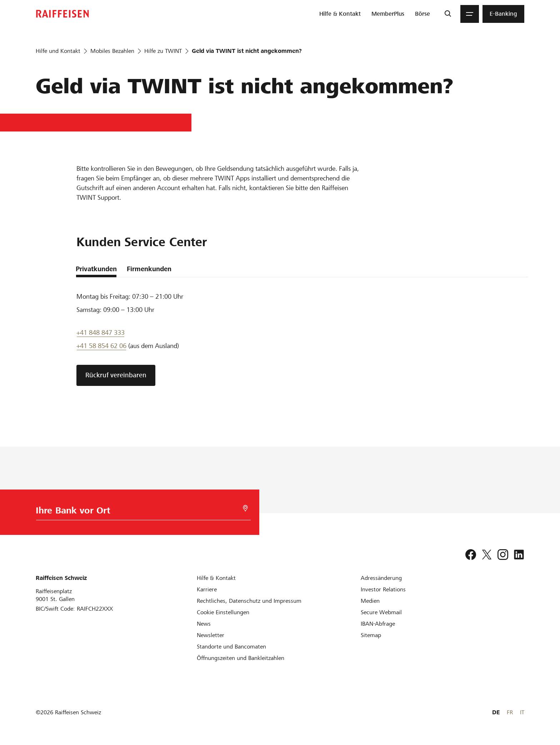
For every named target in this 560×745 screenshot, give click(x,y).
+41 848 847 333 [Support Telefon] (101, 332)
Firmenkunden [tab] (149, 269)
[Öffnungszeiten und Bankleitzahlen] (241, 658)
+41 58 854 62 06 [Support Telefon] (101, 346)
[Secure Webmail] (381, 612)
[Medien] (370, 601)
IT (522, 712)
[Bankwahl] (141, 512)
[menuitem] (340, 14)
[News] (204, 624)
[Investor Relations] (383, 589)
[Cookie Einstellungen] (223, 612)
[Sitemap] (371, 635)
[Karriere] (207, 589)
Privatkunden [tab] (96, 269)
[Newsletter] (211, 635)
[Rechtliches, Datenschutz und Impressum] (249, 601)
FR (510, 712)
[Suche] (448, 14)
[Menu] (470, 14)
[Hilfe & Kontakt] (216, 578)
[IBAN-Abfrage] (378, 624)
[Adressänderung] (381, 578)
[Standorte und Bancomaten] (231, 647)
